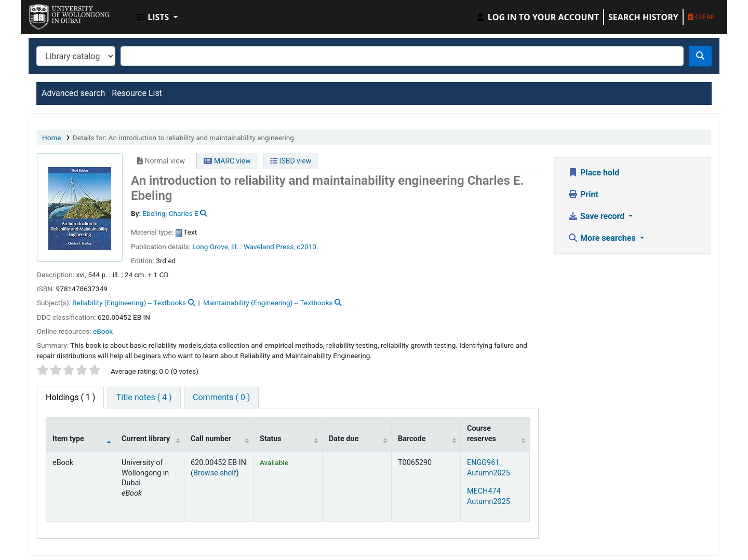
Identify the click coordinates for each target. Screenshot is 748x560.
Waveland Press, (269, 247)
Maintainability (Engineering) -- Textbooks (268, 303)
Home (52, 138)
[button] (157, 17)
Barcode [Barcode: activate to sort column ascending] (412, 439)
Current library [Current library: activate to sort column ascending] (146, 439)
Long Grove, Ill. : (217, 247)
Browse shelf (215, 473)
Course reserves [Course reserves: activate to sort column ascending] (482, 433)
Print (583, 194)
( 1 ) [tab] (70, 397)
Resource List (137, 93)
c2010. (307, 247)
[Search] (700, 56)
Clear (701, 17)
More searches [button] (603, 238)
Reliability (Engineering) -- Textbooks (129, 303)
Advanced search (73, 93)
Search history (643, 17)
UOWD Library (55, 15)
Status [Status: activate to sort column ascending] (271, 439)
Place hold (593, 173)
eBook (103, 331)
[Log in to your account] (537, 17)
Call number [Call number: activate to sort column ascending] (211, 439)
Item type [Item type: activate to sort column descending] (68, 439)
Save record (597, 216)
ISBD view (291, 161)
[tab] (144, 398)
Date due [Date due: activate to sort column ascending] (344, 439)
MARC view (227, 161)
